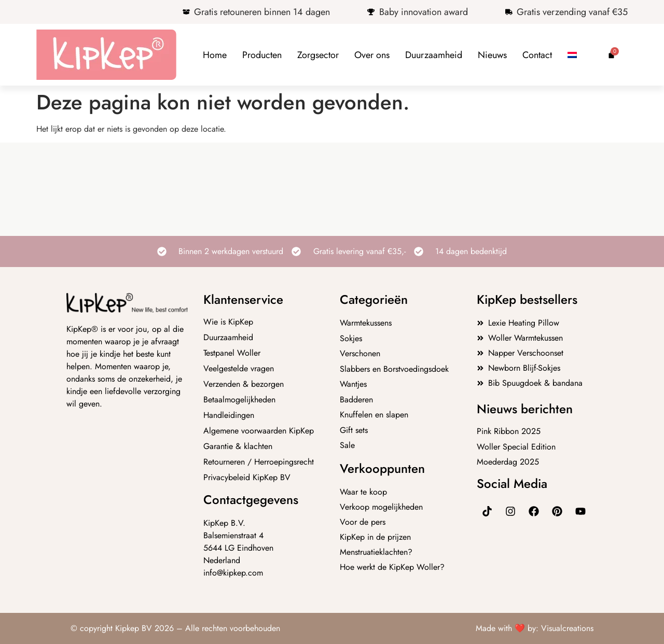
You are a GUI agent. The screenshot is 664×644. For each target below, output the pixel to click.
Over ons (372, 55)
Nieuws (492, 55)
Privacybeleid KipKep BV (247, 478)
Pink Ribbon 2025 (509, 431)
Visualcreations (567, 628)
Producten (262, 55)
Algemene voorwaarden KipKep (259, 431)
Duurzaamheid (434, 55)
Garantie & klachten (238, 446)
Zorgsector (318, 55)
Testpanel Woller (232, 353)
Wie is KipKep (228, 322)
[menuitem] (572, 55)
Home (215, 55)
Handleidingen (229, 415)
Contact (537, 55)
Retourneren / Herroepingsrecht (259, 462)
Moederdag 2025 (508, 462)
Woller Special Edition (516, 447)
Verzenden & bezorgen (244, 384)
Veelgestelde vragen (239, 369)
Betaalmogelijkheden (239, 400)
